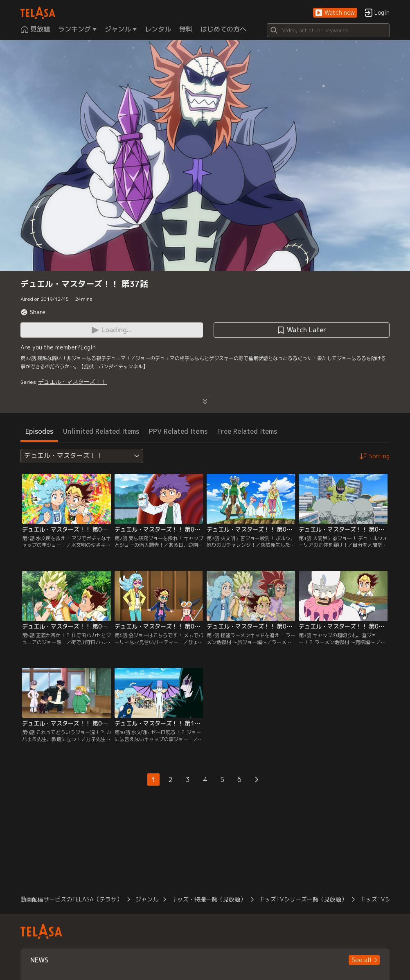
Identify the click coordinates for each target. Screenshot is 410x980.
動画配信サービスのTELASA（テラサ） (71, 899)
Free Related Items (247, 431)
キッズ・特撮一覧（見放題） (209, 899)
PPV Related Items (178, 431)
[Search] (328, 30)
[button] (335, 13)
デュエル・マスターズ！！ (72, 382)
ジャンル (147, 899)
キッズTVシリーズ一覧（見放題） (303, 899)
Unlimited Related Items (101, 431)
